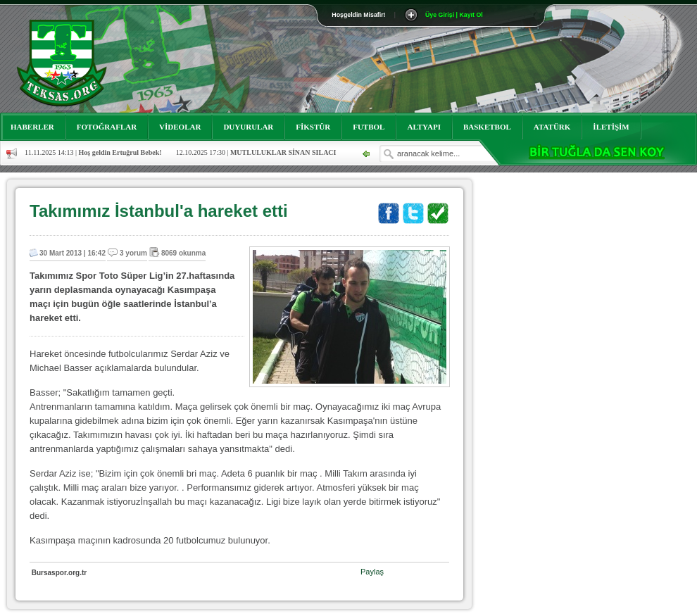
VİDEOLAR (180, 127)
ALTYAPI (424, 127)
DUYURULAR (248, 127)
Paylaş (372, 572)
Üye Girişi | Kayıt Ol (454, 15)
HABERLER (32, 127)
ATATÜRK (552, 127)
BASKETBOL (487, 127)
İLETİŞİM (611, 127)
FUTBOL (369, 127)
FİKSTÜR (313, 127)
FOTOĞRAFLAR (107, 127)
